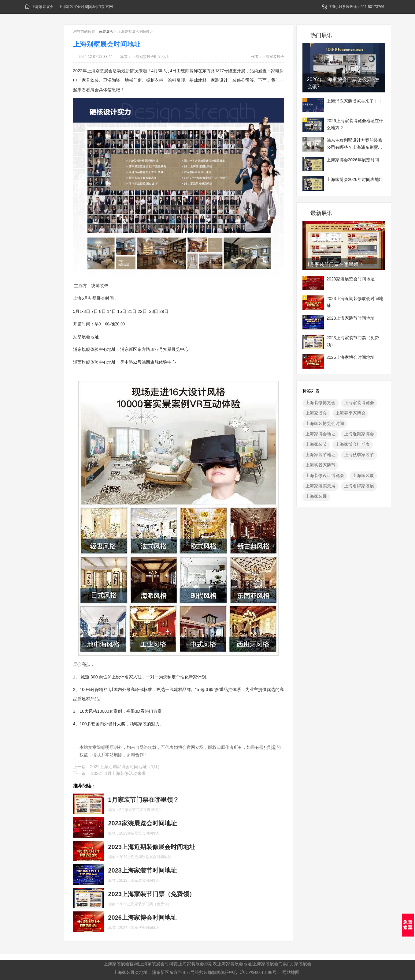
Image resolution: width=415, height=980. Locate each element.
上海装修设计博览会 (325, 475)
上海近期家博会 (359, 434)
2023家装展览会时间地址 (351, 279)
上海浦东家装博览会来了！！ (354, 101)
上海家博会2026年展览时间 (353, 160)
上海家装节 (316, 444)
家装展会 (106, 32)
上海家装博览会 (359, 403)
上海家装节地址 (321, 455)
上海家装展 (363, 475)
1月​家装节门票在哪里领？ (335, 264)
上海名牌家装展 (359, 486)
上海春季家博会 (350, 413)
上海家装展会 (39, 6)
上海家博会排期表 (353, 444)
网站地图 (291, 972)
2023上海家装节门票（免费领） (353, 341)
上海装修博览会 (321, 403)
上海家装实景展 (321, 486)
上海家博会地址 (321, 434)
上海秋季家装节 (359, 455)
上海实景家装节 (321, 465)
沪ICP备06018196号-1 (260, 972)
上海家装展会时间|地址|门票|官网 (86, 7)
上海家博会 (316, 413)
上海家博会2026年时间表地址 (355, 179)
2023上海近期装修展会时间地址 (355, 302)
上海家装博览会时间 (325, 423)
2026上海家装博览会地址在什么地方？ (355, 124)
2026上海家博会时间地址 (351, 357)
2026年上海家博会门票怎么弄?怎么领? (343, 83)
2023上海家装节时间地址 (351, 318)
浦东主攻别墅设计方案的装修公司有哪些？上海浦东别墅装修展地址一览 (354, 145)
